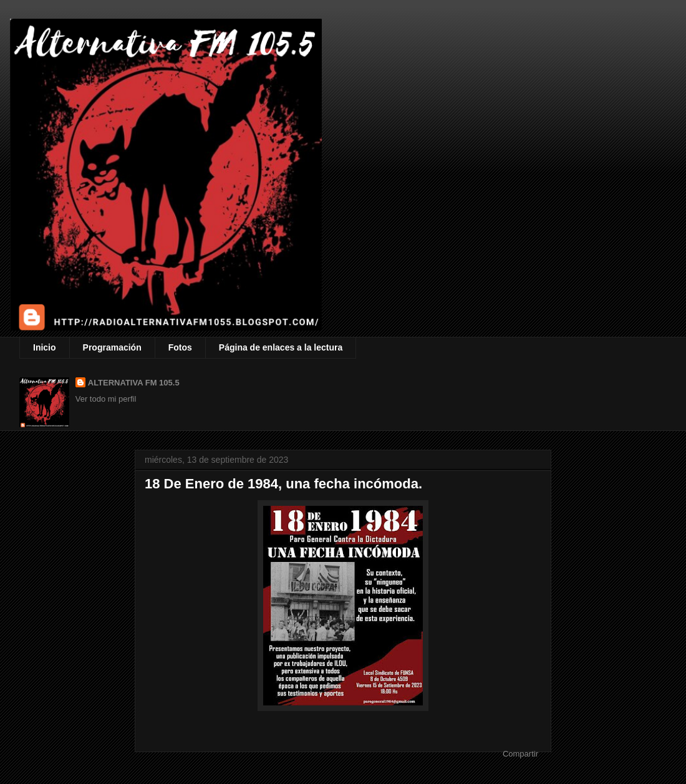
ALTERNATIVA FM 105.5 (134, 383)
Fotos (180, 347)
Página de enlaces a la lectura (281, 347)
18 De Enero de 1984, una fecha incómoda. (283, 484)
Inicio (45, 347)
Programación (112, 347)
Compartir (520, 754)
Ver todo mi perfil (106, 399)
